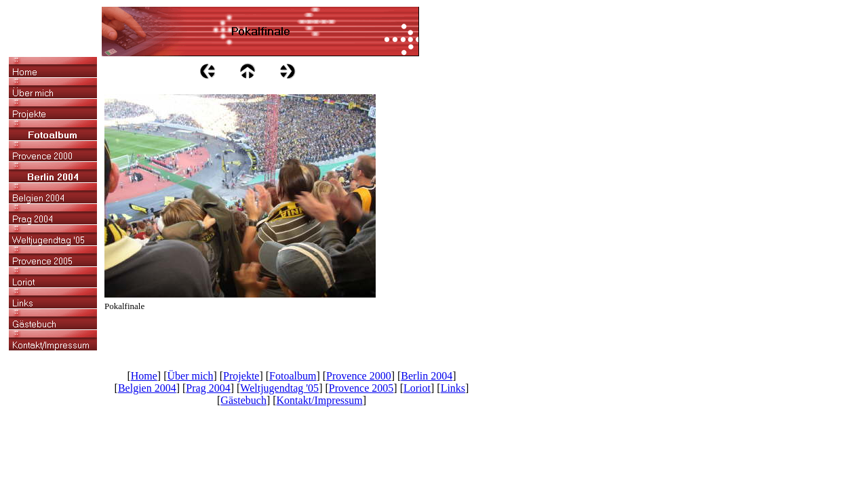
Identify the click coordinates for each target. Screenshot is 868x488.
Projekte (241, 376)
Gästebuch (243, 400)
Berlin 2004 (427, 376)
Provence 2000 (359, 376)
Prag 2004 (208, 388)
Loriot (417, 388)
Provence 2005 (361, 388)
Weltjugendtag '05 (279, 388)
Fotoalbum (293, 376)
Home (144, 376)
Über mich (190, 376)
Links (453, 388)
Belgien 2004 (147, 388)
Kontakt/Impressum (320, 400)
